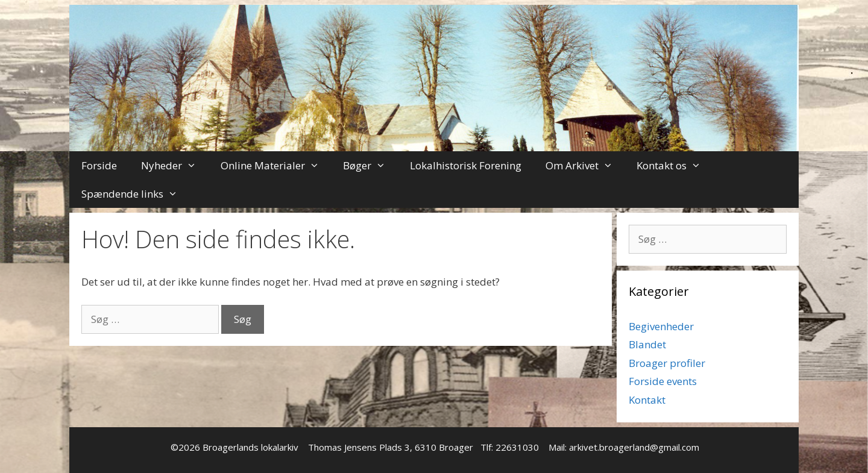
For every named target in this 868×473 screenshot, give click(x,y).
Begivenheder (661, 326)
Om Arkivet (585, 165)
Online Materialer (276, 165)
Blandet (647, 344)
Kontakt (647, 400)
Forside (99, 165)
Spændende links (136, 194)
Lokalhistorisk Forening (466, 165)
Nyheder (175, 165)
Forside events (663, 381)
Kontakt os (675, 165)
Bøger (370, 165)
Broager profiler (667, 363)
